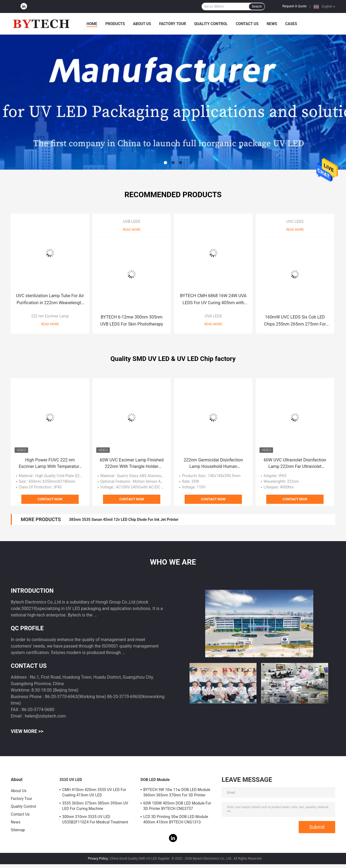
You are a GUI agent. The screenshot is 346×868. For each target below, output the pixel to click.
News (272, 24)
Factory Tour (173, 24)
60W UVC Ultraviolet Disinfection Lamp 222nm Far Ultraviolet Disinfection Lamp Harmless (295, 464)
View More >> (27, 731)
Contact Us (247, 24)
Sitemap (18, 830)
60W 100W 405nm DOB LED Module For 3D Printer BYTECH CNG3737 (177, 806)
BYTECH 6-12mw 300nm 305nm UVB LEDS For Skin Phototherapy (132, 321)
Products (115, 24)
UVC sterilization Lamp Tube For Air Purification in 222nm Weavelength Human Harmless (50, 300)
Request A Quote (295, 6)
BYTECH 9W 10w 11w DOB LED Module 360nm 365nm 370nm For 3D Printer (177, 792)
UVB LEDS (132, 222)
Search (257, 6)
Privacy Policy (98, 859)
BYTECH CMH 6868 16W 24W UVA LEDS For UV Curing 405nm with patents (213, 300)
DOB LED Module (155, 780)
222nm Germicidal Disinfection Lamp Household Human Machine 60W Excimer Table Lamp (213, 464)
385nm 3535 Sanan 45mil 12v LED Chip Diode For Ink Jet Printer (124, 520)
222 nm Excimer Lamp (50, 316)
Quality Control (211, 24)
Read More (50, 324)
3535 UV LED (71, 780)
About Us (142, 24)
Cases (291, 24)
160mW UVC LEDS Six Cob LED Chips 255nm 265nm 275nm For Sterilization (295, 321)
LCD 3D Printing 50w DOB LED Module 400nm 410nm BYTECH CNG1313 (176, 819)
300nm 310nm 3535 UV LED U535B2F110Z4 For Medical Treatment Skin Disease (95, 820)
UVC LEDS (295, 222)
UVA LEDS (213, 316)
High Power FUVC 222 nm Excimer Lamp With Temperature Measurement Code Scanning (50, 464)
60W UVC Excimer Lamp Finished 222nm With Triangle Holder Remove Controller (132, 464)
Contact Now (50, 499)
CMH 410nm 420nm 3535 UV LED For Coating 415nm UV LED (94, 792)
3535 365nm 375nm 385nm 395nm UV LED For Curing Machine (95, 806)
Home (92, 24)
